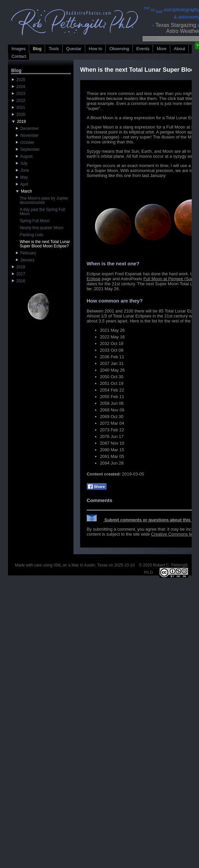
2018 (19, 267)
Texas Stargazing (176, 25)
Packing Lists (32, 235)
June (23, 170)
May (22, 177)
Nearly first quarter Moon (42, 228)
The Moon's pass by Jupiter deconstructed (44, 200)
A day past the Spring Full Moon (43, 212)
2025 (19, 80)
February (26, 253)
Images (19, 49)
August (24, 156)
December (27, 129)
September (28, 149)
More (162, 49)
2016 (19, 281)
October (25, 142)
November (27, 135)
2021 (19, 108)
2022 (19, 101)
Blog (37, 49)
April (22, 184)
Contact (19, 56)
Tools (54, 49)
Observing (119, 49)
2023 (19, 94)
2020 (19, 115)
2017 (19, 274)
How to (95, 49)
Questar (74, 49)
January (25, 260)
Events (143, 49)
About (179, 49)
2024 (19, 87)
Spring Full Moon (35, 221)
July (22, 163)
